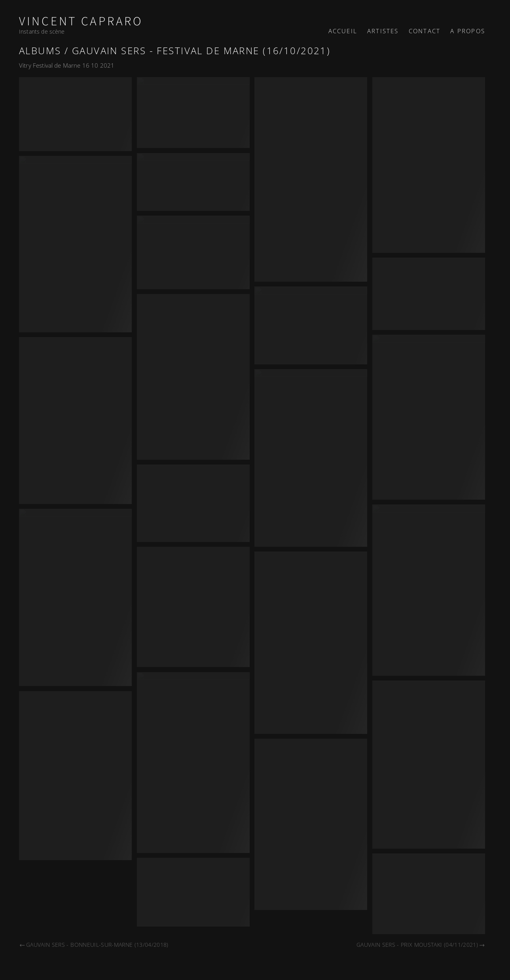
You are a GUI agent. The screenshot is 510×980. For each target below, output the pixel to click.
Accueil (343, 31)
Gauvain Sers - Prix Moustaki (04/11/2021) (421, 945)
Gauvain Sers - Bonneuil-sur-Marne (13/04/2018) (94, 945)
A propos (468, 31)
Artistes (383, 31)
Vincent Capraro (81, 22)
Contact (425, 31)
